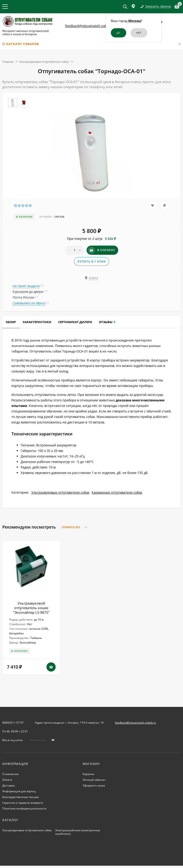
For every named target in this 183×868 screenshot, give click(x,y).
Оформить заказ (94, 785)
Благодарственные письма (20, 797)
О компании (11, 774)
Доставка (8, 785)
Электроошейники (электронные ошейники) (78, 832)
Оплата (7, 780)
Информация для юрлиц (19, 791)
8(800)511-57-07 (13, 723)
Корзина (88, 774)
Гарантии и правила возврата (23, 803)
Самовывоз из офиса (29, 303)
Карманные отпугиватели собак (117, 492)
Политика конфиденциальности (24, 808)
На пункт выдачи (26, 286)
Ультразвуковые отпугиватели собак (44, 62)
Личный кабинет (94, 780)
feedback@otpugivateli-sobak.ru (90, 26)
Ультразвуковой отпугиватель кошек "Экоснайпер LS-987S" (31, 608)
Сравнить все (75, 527)
